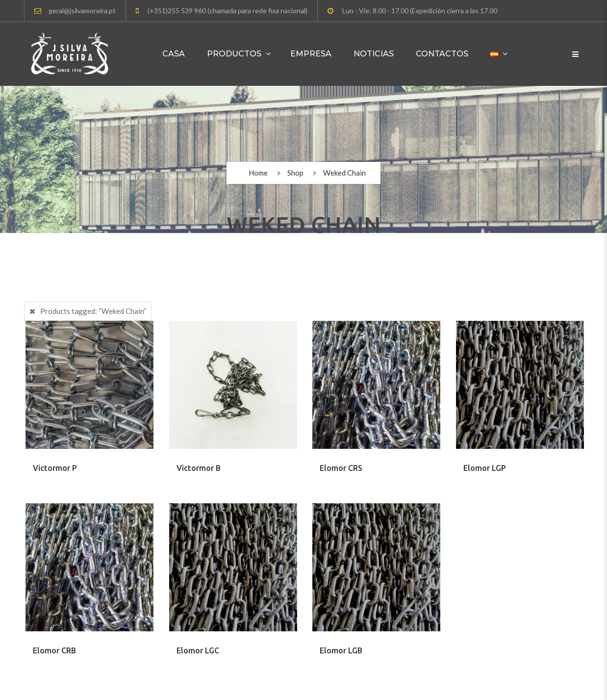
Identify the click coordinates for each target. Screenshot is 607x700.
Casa (174, 54)
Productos (234, 54)
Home (258, 173)
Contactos (442, 54)
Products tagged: (93, 311)
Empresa (311, 54)
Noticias (374, 54)
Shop (295, 173)
